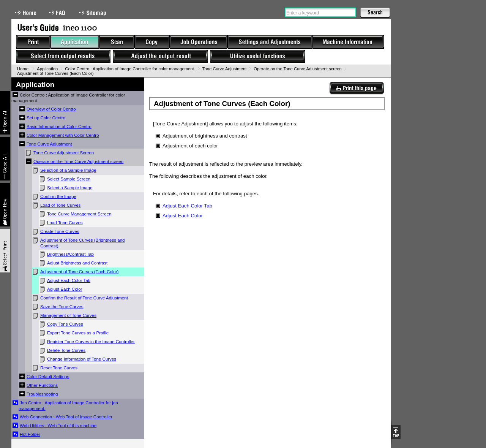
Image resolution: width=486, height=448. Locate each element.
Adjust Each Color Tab (69, 280)
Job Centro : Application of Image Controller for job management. (68, 406)
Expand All (5, 113)
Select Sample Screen (69, 179)
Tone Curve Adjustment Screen (64, 153)
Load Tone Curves (65, 223)
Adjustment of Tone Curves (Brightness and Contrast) (83, 243)
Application (47, 69)
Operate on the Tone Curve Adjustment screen (298, 69)
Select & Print (5, 251)
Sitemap (93, 13)
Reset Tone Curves (59, 368)
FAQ (58, 13)
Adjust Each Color (65, 289)
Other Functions (42, 385)
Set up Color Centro (46, 118)
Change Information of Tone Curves (82, 359)
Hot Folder (30, 434)
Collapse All (5, 159)
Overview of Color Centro (51, 109)
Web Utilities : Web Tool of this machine (58, 426)
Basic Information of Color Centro (59, 127)
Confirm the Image (58, 196)
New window (5, 205)
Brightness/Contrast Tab (70, 254)
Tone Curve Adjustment (224, 69)
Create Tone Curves (60, 231)
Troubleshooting (42, 394)
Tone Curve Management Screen (79, 214)
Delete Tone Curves (66, 350)
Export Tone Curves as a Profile (78, 333)
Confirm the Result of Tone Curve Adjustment (84, 298)
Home (26, 13)
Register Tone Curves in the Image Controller (91, 342)
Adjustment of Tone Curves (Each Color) (79, 272)
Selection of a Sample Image (68, 170)
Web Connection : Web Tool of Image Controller (66, 417)
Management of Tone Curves (68, 315)
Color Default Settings (48, 377)
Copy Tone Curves (65, 324)
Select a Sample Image (70, 188)
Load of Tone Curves (60, 205)
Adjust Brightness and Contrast (77, 263)
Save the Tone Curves (62, 307)
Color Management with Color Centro (63, 135)
